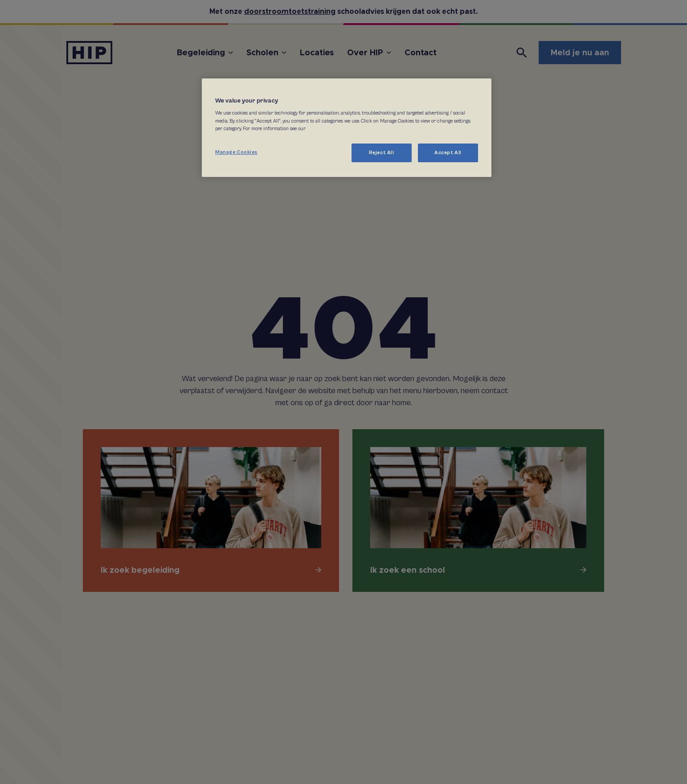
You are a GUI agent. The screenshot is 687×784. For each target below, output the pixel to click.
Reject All (382, 153)
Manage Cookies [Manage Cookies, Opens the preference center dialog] (236, 152)
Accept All (448, 153)
